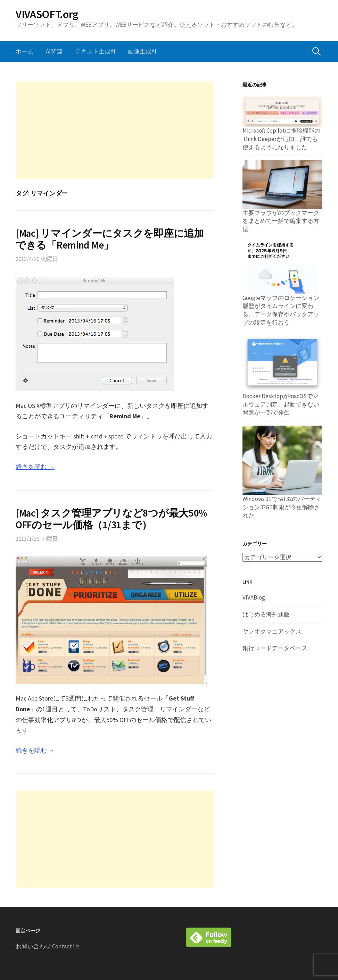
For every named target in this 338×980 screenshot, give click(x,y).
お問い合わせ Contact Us (48, 946)
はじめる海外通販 (266, 614)
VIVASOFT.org (47, 14)
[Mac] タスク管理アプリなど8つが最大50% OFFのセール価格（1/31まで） (111, 519)
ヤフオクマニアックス (272, 631)
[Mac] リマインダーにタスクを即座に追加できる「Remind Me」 (110, 239)
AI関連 (54, 51)
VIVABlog (254, 597)
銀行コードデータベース (275, 648)
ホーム (24, 51)
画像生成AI (142, 51)
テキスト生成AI (95, 51)
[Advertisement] (114, 130)
